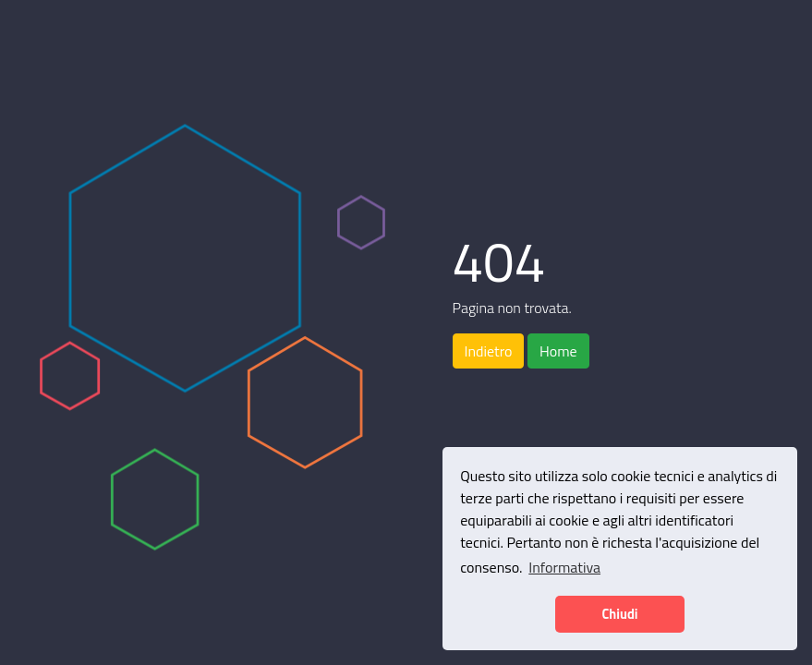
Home (558, 351)
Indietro (489, 351)
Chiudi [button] (619, 614)
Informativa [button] (564, 567)
